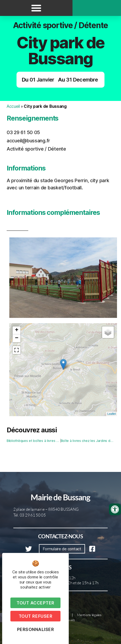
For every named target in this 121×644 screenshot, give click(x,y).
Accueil (13, 106)
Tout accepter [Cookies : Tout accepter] (35, 603)
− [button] (17, 338)
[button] (36, 8)
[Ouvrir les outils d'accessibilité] (115, 509)
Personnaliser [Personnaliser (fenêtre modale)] (36, 629)
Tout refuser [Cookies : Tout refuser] (35, 616)
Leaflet (112, 414)
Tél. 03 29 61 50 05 (30, 515)
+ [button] (17, 330)
